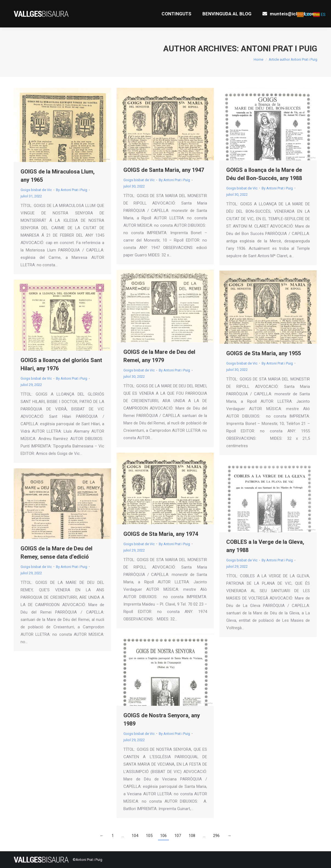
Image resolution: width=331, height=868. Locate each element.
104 (135, 836)
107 (178, 836)
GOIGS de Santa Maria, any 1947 (164, 170)
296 (216, 836)
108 (192, 836)
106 (163, 836)
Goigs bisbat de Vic (36, 190)
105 (149, 836)
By (72, 190)
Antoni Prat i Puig (279, 48)
